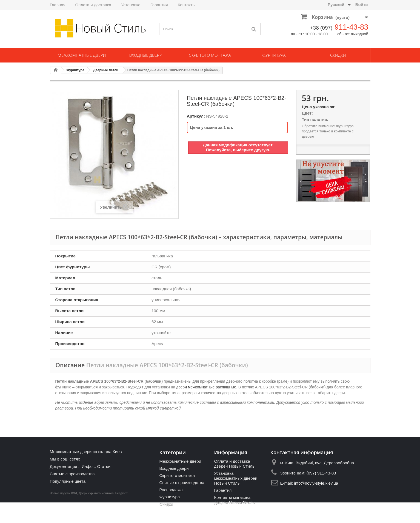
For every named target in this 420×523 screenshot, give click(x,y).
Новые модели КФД (64, 514)
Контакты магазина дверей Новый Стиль (234, 500)
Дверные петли (106, 70)
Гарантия (159, 5)
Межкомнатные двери (82, 55)
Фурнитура (274, 55)
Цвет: (307, 113)
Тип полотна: (315, 119)
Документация (64, 466)
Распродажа (171, 490)
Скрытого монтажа (210, 55)
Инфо (87, 466)
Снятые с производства (72, 474)
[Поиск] (254, 29)
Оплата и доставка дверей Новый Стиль (234, 464)
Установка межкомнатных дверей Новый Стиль (236, 478)
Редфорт (122, 514)
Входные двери (146, 55)
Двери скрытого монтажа (96, 514)
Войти (362, 5)
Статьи (104, 466)
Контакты (187, 5)
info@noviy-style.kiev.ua (316, 483)
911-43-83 (351, 27)
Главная (58, 5)
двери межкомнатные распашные (206, 387)
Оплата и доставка (93, 5)
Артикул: (196, 116)
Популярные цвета (68, 481)
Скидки (338, 55)
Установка (131, 5)
